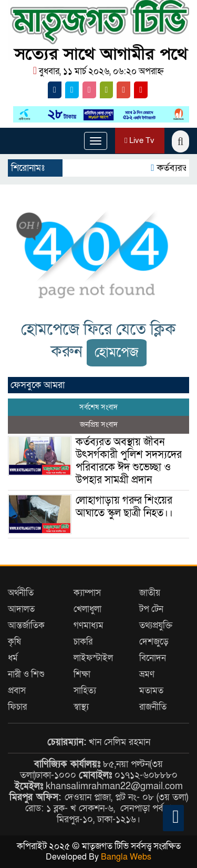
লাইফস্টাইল (93, 658)
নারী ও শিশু (26, 674)
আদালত (21, 609)
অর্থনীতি (21, 593)
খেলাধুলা (87, 609)
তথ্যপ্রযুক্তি (156, 625)
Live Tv (139, 140)
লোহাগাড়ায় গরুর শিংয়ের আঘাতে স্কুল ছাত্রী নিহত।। (124, 507)
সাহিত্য (85, 691)
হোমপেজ (117, 353)
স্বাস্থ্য (81, 707)
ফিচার (17, 707)
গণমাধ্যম (89, 625)
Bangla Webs (126, 857)
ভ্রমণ (147, 674)
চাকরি (83, 642)
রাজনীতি (153, 707)
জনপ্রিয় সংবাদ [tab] (99, 425)
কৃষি (14, 642)
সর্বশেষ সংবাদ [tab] (98, 407)
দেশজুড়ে (154, 642)
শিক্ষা (82, 674)
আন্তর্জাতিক (26, 625)
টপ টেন (151, 609)
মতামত (151, 691)
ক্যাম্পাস (87, 593)
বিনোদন (153, 658)
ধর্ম (13, 658)
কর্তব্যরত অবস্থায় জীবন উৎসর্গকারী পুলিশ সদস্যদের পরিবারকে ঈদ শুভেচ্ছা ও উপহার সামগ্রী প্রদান (129, 461)
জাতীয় (150, 593)
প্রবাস (17, 691)
